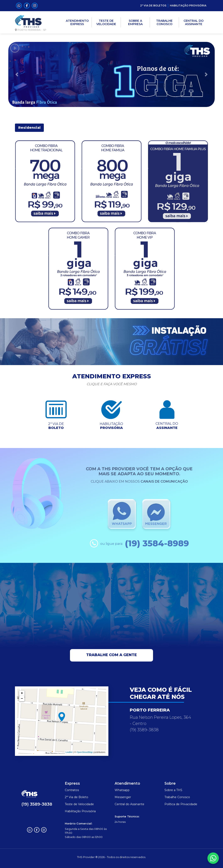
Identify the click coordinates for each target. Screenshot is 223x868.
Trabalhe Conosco (177, 797)
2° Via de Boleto (77, 797)
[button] (17, 74)
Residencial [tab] (29, 128)
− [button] (22, 699)
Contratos (72, 790)
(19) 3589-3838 (37, 804)
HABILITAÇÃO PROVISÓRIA (188, 5)
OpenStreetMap (85, 752)
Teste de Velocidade (79, 804)
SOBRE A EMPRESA (135, 22)
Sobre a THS (173, 790)
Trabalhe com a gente (111, 655)
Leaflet (69, 752)
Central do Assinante (129, 804)
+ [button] (22, 693)
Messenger (123, 797)
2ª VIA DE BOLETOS (153, 5)
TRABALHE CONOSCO (164, 22)
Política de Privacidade (181, 804)
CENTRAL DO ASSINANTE (194, 22)
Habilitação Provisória (80, 811)
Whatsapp (122, 790)
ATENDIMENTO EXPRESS (77, 22)
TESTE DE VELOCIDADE (106, 22)
